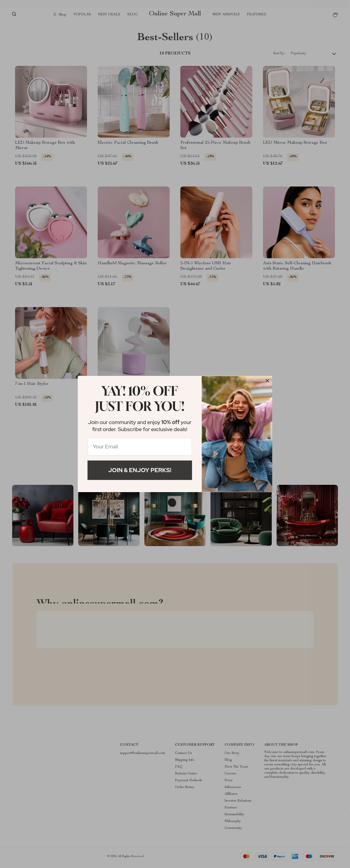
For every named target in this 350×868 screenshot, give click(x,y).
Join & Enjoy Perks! (140, 470)
